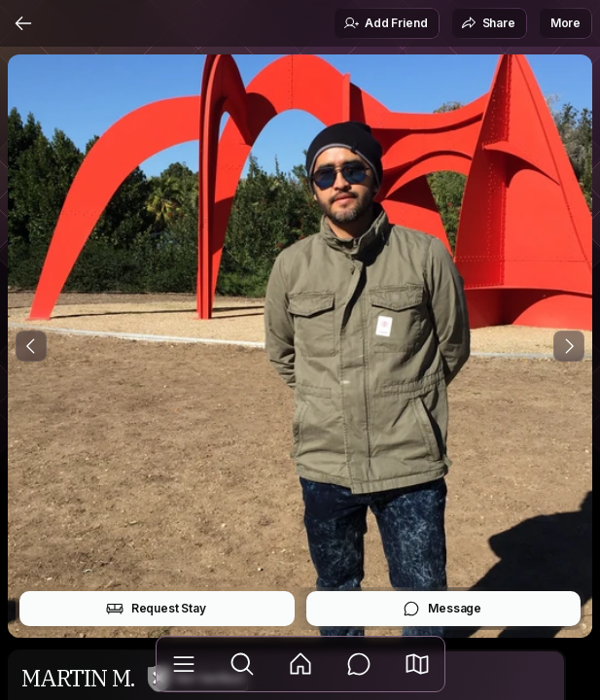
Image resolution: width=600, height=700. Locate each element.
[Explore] (242, 664)
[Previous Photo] (31, 346)
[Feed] (300, 664)
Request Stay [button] (156, 609)
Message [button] (442, 609)
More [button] (565, 23)
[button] (417, 664)
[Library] (184, 664)
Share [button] (488, 23)
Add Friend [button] (385, 23)
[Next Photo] (569, 346)
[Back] (23, 23)
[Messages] (359, 664)
